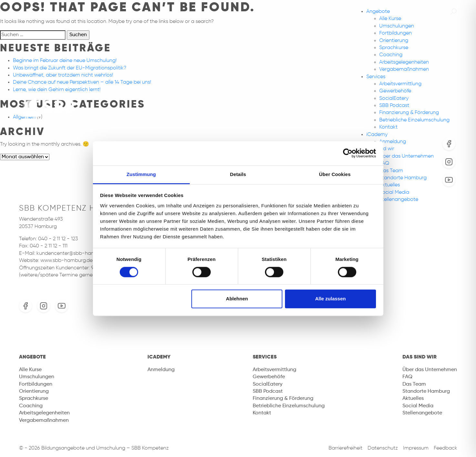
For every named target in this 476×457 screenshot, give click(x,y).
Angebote (378, 12)
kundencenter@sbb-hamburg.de (75, 254)
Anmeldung (393, 142)
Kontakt (388, 127)
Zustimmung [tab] (141, 174)
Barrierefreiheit (345, 448)
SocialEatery (394, 99)
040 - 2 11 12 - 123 (58, 239)
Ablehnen (237, 299)
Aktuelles (390, 185)
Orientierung (394, 41)
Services (376, 77)
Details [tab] (238, 174)
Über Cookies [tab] (335, 174)
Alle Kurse (390, 19)
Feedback (446, 448)
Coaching (391, 55)
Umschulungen (397, 26)
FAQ (384, 163)
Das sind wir (420, 357)
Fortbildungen (395, 33)
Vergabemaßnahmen (404, 69)
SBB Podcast (394, 106)
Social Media (394, 192)
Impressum (416, 448)
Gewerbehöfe (395, 91)
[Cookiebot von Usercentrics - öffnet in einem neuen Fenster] (348, 153)
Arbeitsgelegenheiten (404, 62)
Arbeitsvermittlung (400, 84)
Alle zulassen (330, 299)
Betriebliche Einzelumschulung (414, 120)
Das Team (391, 171)
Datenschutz (383, 448)
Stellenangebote (399, 200)
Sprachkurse (394, 48)
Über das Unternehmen (406, 156)
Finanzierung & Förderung (409, 113)
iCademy (377, 135)
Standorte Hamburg (403, 178)
